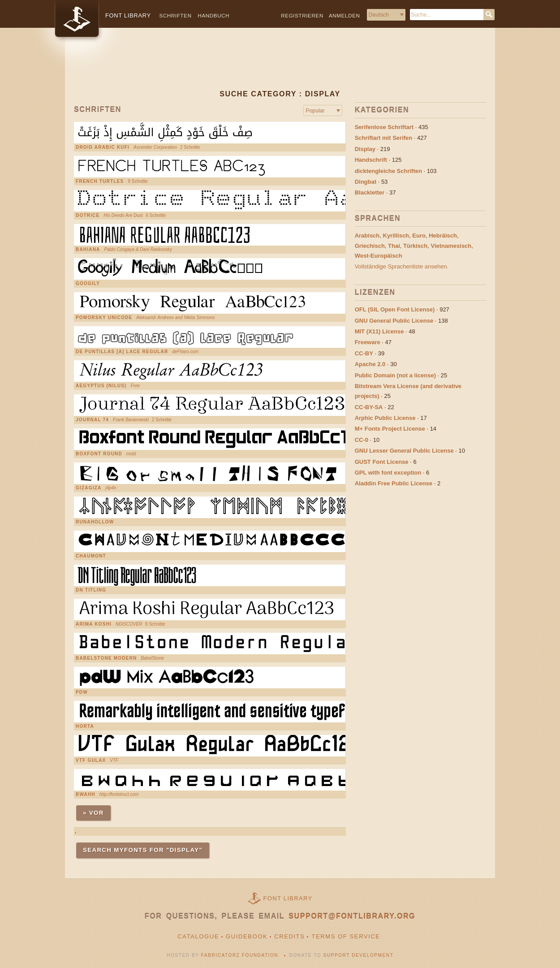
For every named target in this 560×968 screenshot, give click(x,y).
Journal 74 (92, 420)
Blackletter (370, 192)
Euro (419, 236)
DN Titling (91, 590)
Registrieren (302, 15)
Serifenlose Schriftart (384, 127)
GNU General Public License (394, 321)
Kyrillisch (396, 236)
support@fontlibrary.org (352, 916)
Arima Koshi (94, 624)
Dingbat (366, 182)
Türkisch (415, 246)
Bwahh (86, 795)
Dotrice (88, 216)
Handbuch (213, 15)
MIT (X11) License (379, 331)
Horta (85, 726)
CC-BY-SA (369, 407)
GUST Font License (382, 462)
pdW (82, 692)
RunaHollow (95, 522)
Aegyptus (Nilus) (101, 386)
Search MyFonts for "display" (143, 850)
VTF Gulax (91, 761)
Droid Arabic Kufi (103, 147)
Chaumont (91, 556)
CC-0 (362, 440)
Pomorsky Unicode (104, 318)
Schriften (176, 15)
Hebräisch (443, 236)
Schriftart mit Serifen (384, 138)
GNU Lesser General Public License (404, 451)
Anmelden (345, 15)
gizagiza (88, 488)
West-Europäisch (379, 256)
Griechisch (370, 246)
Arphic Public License (385, 418)
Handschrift (371, 160)
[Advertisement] (280, 66)
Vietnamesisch (451, 246)
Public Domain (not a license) (395, 375)
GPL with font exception (388, 473)
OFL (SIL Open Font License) (395, 309)
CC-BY (364, 353)
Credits (289, 936)
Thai (394, 246)
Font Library (288, 898)
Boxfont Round (99, 454)
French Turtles (100, 181)
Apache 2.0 (370, 364)
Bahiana (88, 250)
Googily (88, 284)
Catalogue (198, 936)
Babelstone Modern (106, 658)
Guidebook (247, 936)
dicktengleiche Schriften (388, 171)
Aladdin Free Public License (394, 483)
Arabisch (367, 236)
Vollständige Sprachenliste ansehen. (402, 266)
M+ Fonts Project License (390, 429)
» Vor (93, 813)
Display (365, 149)
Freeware (368, 342)
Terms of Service (346, 936)
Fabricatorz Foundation (240, 955)
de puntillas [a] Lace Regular (122, 352)
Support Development (358, 955)
